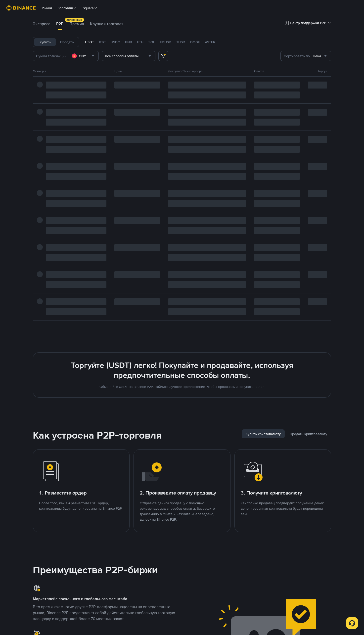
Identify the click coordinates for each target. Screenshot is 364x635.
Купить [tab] (45, 42)
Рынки (47, 8)
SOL (152, 42)
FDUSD (166, 42)
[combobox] (84, 56)
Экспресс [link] (42, 24)
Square (90, 8)
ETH (140, 42)
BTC (102, 42)
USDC (115, 42)
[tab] (42, 24)
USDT (90, 42)
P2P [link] (60, 24)
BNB (129, 42)
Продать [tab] (67, 42)
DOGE (195, 42)
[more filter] (163, 56)
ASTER (210, 42)
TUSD (181, 42)
